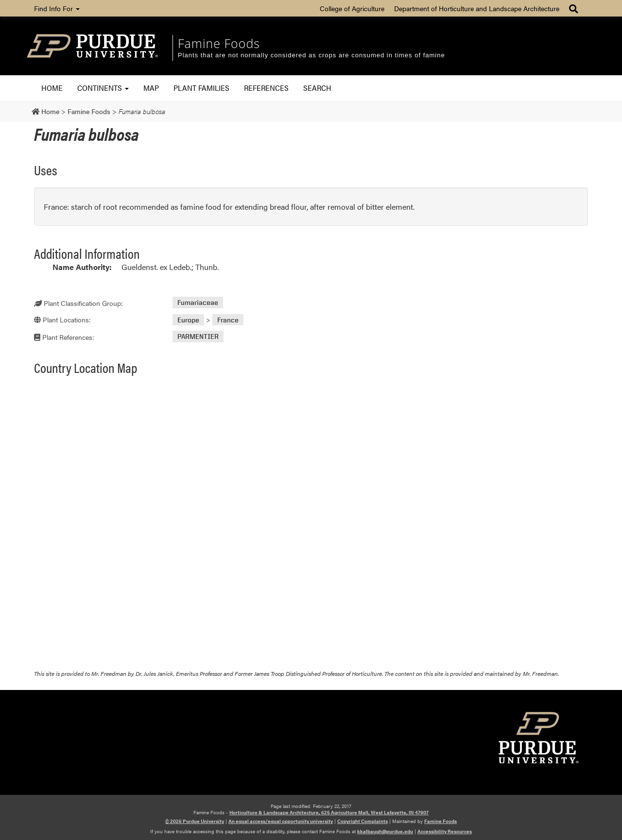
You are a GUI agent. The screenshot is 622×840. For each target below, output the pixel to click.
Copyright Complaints (363, 821)
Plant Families (201, 88)
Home (52, 88)
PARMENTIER (198, 337)
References (266, 88)
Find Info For (57, 8)
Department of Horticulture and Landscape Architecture (477, 8)
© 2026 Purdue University (195, 821)
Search (317, 88)
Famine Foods (219, 43)
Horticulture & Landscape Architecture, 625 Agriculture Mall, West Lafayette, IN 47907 (329, 812)
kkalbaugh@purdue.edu (385, 831)
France (228, 320)
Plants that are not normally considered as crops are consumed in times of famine (311, 55)
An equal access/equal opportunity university (281, 821)
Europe (188, 320)
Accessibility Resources (445, 831)
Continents (103, 88)
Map (151, 88)
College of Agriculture (352, 8)
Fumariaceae (198, 303)
